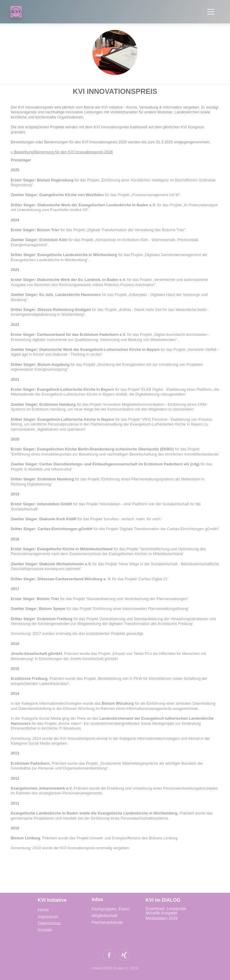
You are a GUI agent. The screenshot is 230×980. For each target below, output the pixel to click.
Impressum (48, 917)
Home (43, 910)
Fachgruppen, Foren (111, 909)
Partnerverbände (107, 922)
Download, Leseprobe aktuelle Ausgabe (166, 911)
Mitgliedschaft (105, 916)
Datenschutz (49, 923)
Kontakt (45, 930)
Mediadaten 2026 (162, 918)
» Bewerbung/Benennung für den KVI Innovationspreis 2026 (62, 152)
